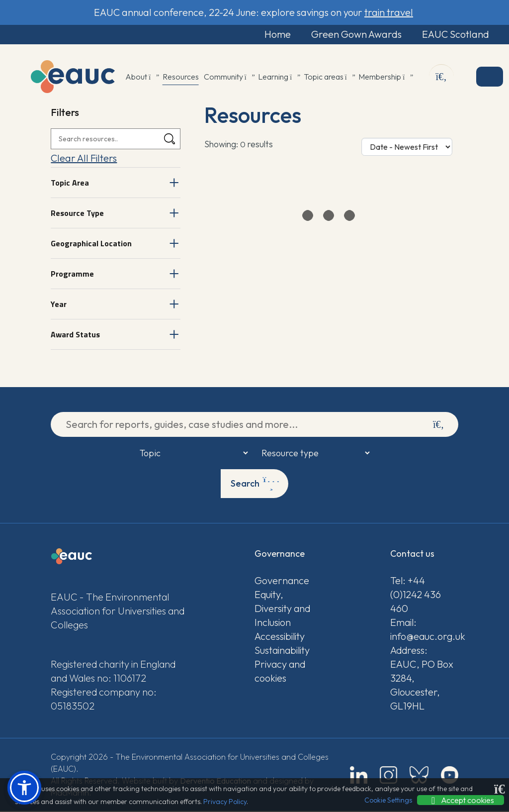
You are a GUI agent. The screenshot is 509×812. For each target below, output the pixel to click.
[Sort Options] (407, 147)
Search (255, 484)
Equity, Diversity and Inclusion (282, 609)
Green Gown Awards (352, 35)
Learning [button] (278, 77)
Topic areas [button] (329, 77)
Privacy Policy (225, 802)
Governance (282, 581)
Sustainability (282, 651)
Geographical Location (91, 244)
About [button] (141, 77)
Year (59, 304)
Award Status (75, 335)
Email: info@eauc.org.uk (424, 630)
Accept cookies (461, 800)
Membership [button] (385, 77)
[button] (24, 788)
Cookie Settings (388, 800)
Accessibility (280, 637)
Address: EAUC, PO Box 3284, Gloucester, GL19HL (422, 679)
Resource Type (77, 213)
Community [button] (229, 77)
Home (271, 35)
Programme (72, 274)
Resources (181, 77)
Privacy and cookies (280, 672)
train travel (389, 12)
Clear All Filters (84, 158)
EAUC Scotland (453, 35)
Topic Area (70, 183)
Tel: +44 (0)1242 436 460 (416, 595)
